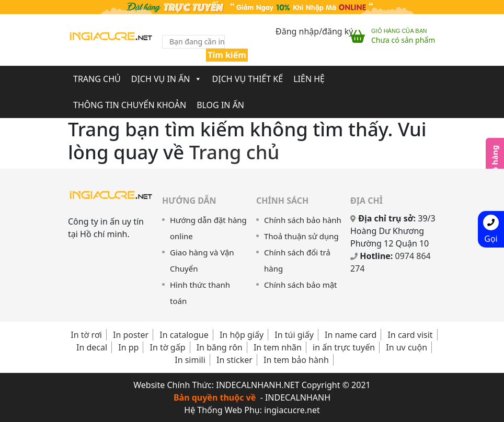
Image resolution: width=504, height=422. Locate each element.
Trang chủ (234, 152)
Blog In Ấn (220, 105)
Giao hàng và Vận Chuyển (202, 260)
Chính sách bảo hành (303, 220)
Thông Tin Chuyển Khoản (130, 105)
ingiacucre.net (292, 410)
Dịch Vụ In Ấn (167, 79)
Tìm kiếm (227, 55)
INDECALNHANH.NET (257, 385)
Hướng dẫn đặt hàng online (208, 228)
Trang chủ (97, 79)
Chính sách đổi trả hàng (297, 260)
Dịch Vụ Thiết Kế (248, 79)
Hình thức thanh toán (200, 293)
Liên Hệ (309, 79)
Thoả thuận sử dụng (301, 236)
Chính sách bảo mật (301, 285)
